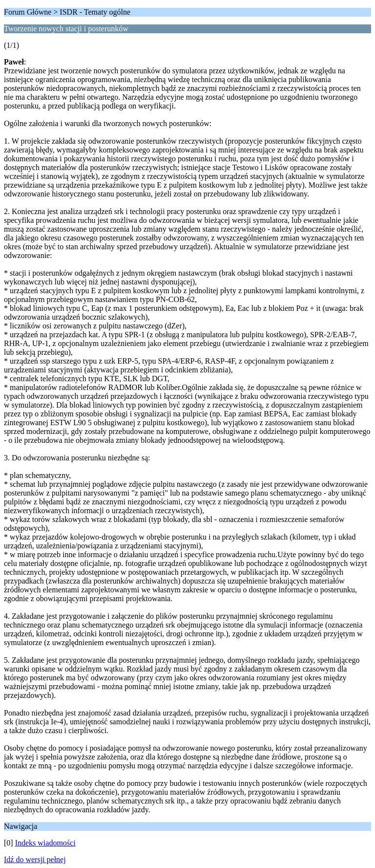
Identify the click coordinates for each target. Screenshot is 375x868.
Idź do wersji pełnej (35, 859)
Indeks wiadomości (45, 843)
